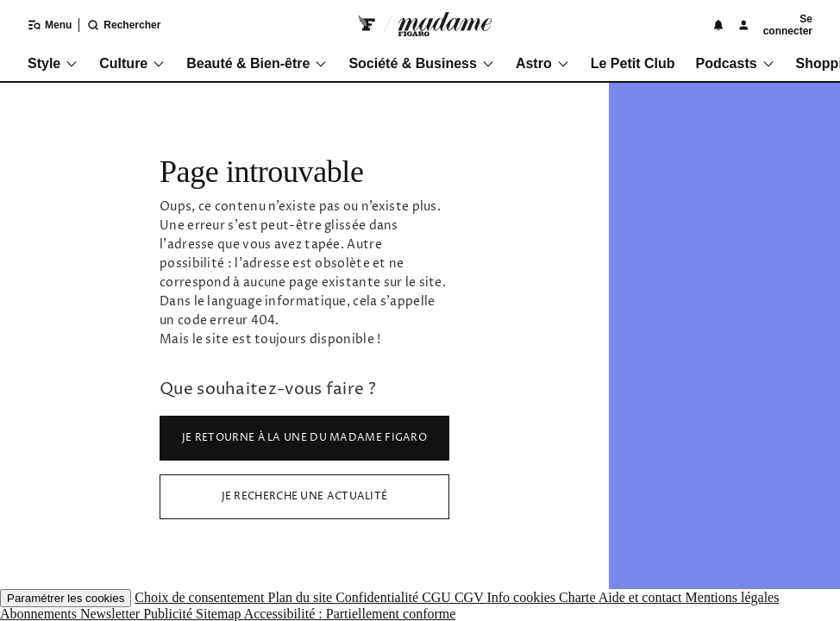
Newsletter (112, 614)
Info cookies (523, 597)
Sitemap (220, 614)
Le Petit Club (633, 63)
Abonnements (40, 614)
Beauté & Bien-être (257, 63)
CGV (471, 597)
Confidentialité (379, 597)
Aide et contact (642, 597)
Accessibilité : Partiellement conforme (350, 614)
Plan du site (301, 597)
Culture (132, 63)
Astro (543, 63)
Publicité (169, 614)
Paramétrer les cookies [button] (66, 598)
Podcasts (735, 63)
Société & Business (422, 63)
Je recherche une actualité (305, 496)
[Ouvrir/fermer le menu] (39, 25)
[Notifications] (718, 25)
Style (53, 63)
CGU (438, 597)
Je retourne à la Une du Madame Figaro (304, 438)
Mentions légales (733, 597)
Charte (579, 597)
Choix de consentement (201, 597)
